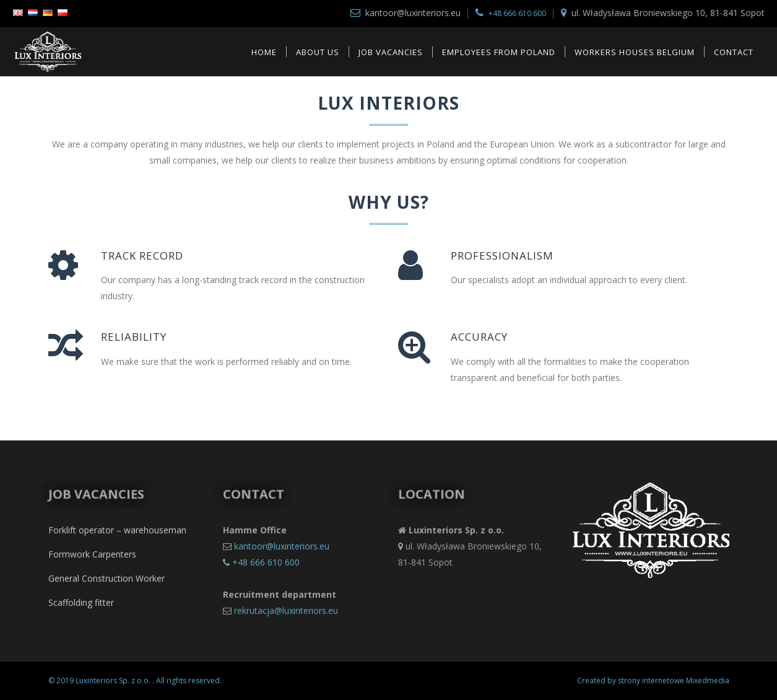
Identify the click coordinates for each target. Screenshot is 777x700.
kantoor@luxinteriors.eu (282, 546)
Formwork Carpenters (92, 554)
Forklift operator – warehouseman (117, 530)
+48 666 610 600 (517, 13)
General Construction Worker (106, 578)
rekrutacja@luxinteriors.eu (286, 610)
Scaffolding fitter (81, 602)
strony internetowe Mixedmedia (674, 680)
